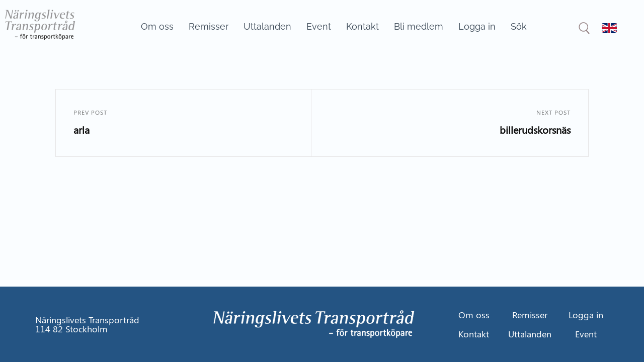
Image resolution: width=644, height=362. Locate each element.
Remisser (209, 26)
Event (319, 26)
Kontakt (363, 26)
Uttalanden (267, 26)
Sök (519, 26)
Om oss (157, 26)
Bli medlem (419, 26)
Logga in (477, 26)
